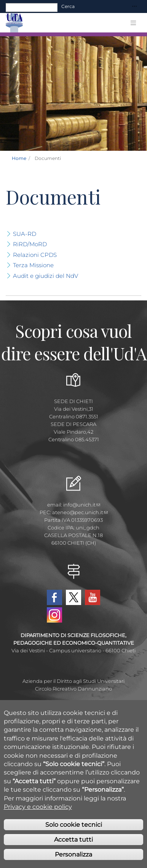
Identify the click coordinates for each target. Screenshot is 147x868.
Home (19, 158)
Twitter (73, 597)
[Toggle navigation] (134, 7)
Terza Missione (33, 265)
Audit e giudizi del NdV (46, 276)
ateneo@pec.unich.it (80, 512)
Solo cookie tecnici (74, 832)
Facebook (54, 597)
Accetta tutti (73, 846)
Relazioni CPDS (35, 255)
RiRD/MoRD (30, 244)
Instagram (54, 615)
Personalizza (73, 861)
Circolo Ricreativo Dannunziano (73, 689)
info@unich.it (82, 505)
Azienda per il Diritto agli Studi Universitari (73, 681)
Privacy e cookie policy (38, 814)
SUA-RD (25, 234)
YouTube (93, 597)
